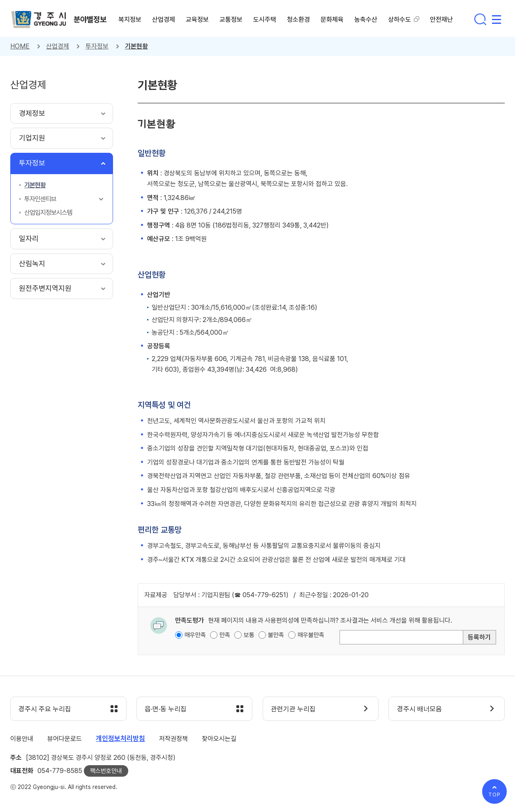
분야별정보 (90, 19)
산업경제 (58, 46)
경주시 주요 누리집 (45, 709)
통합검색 (480, 19)
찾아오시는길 (219, 739)
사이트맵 (497, 19)
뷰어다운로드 (65, 739)
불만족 (276, 635)
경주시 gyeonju (39, 20)
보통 (249, 635)
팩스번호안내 (106, 771)
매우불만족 (311, 635)
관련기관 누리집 (294, 709)
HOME (20, 46)
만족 (225, 635)
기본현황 (136, 46)
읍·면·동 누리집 (166, 709)
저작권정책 (173, 739)
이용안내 (22, 739)
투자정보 (97, 46)
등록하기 (479, 637)
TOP (494, 795)
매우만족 (195, 635)
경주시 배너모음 (419, 709)
